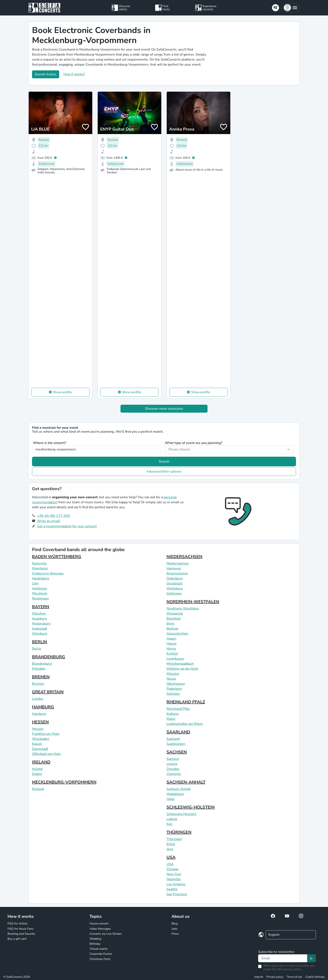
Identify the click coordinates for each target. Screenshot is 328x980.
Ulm (35, 583)
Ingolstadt (40, 629)
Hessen (38, 729)
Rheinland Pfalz (178, 709)
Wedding (95, 939)
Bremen (38, 684)
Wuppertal (175, 614)
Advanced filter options (164, 472)
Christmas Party (100, 959)
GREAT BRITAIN (48, 692)
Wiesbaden (41, 739)
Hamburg (39, 714)
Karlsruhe (39, 563)
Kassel (37, 744)
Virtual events (99, 949)
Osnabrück (174, 583)
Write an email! (49, 521)
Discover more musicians (164, 409)
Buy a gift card (17, 939)
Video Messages (100, 929)
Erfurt (171, 844)
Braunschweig (177, 573)
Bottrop (172, 629)
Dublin (37, 774)
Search (164, 461)
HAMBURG (43, 707)
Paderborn (174, 689)
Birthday (95, 944)
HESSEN (40, 722)
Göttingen (174, 593)
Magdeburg (175, 794)
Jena (170, 849)
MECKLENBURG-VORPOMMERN (64, 782)
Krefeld (172, 654)
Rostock (38, 789)
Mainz (171, 719)
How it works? (74, 74)
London (38, 699)
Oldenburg (175, 578)
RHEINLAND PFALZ (186, 702)
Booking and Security (21, 934)
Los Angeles (176, 884)
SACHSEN (177, 752)
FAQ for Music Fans (20, 929)
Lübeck (172, 819)
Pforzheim (40, 593)
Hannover (174, 568)
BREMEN (41, 677)
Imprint (259, 977)
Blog (175, 924)
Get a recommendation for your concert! (67, 526)
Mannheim (40, 568)
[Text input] (283, 958)
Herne (171, 649)
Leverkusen (175, 659)
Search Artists (46, 74)
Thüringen (174, 839)
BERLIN (40, 642)
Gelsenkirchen (177, 634)
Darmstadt (40, 749)
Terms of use (294, 977)
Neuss (171, 679)
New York (174, 874)
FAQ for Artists (18, 924)
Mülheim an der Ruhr (182, 669)
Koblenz (173, 714)
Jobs (174, 929)
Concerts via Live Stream (106, 934)
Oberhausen (176, 684)
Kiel (169, 824)
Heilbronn (40, 588)
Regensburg (41, 624)
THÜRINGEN (179, 832)
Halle (171, 799)
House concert (99, 924)
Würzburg (40, 634)
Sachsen (173, 759)
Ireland (37, 769)
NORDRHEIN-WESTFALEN (193, 602)
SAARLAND (178, 732)
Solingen (173, 694)
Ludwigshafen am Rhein (185, 724)
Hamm (172, 644)
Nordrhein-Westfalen (183, 609)
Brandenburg (42, 664)
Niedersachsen (178, 563)
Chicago (172, 869)
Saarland (173, 739)
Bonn (170, 624)
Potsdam (39, 669)
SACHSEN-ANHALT (186, 782)
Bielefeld (173, 619)
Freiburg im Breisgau (48, 573)
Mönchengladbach (180, 664)
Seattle (172, 889)
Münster (173, 674)
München (39, 614)
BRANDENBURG (49, 657)
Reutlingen (40, 598)
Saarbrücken (176, 744)
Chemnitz (174, 774)
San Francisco (177, 894)
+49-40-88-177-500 (54, 516)
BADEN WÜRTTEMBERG (57, 557)
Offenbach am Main (46, 754)
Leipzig (172, 764)
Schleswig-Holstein (181, 814)
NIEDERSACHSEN (184, 557)
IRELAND (41, 762)
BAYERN (41, 607)
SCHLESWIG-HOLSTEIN (191, 807)
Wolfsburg (175, 588)
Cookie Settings (315, 977)
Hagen (171, 639)
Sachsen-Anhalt (179, 789)
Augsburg (39, 619)
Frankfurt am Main (46, 734)
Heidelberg (40, 578)
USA (171, 857)
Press (175, 934)
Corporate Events (101, 954)
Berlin (37, 649)
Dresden (173, 769)
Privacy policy (275, 977)
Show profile (63, 392)
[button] (291, 8)
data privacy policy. (289, 969)
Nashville (174, 879)
